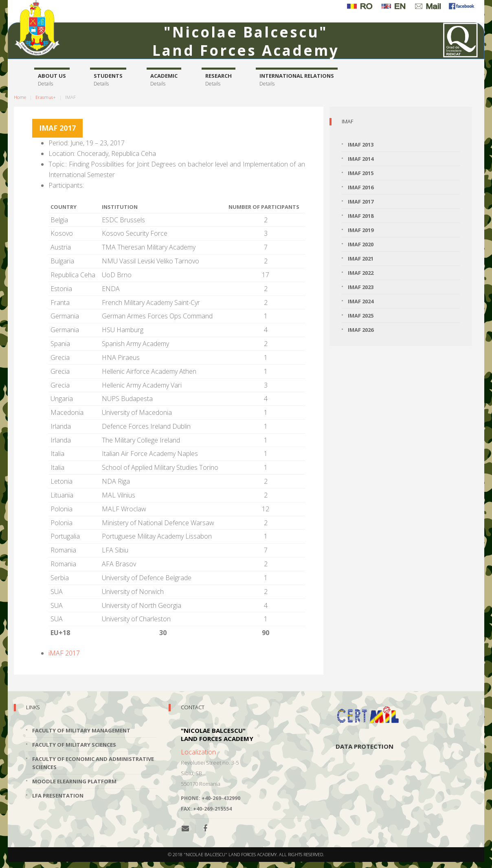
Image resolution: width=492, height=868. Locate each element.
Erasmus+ (46, 97)
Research (219, 80)
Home (20, 97)
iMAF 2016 (361, 187)
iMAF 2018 (361, 216)
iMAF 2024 (361, 301)
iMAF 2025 (361, 316)
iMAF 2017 (64, 653)
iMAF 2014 (361, 159)
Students (108, 80)
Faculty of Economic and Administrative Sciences (93, 763)
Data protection (365, 746)
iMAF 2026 (361, 330)
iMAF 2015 (361, 173)
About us (52, 80)
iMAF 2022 (361, 273)
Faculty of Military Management (81, 730)
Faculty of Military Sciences (74, 745)
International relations (297, 80)
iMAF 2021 (361, 259)
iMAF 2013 (361, 145)
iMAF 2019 (361, 230)
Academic (164, 80)
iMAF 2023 (361, 287)
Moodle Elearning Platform (74, 781)
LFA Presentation (58, 796)
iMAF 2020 (361, 244)
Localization (198, 752)
